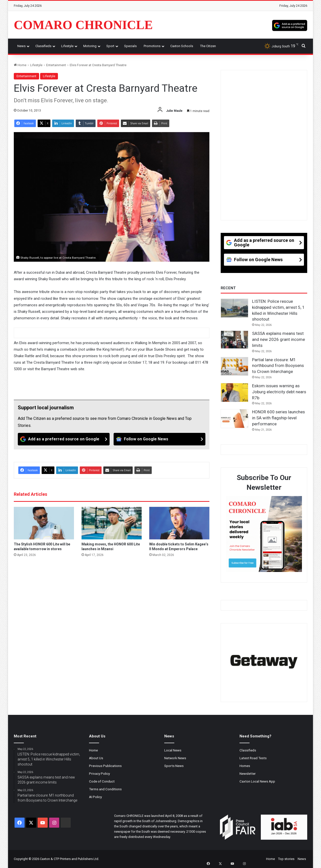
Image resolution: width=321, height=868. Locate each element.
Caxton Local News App (257, 781)
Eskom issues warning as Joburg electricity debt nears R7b (279, 392)
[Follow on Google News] (159, 439)
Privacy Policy (99, 774)
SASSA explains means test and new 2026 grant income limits (278, 339)
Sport (110, 46)
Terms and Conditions (105, 789)
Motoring (90, 46)
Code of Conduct (102, 781)
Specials (130, 46)
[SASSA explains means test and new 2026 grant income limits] (234, 340)
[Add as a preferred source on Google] (290, 25)
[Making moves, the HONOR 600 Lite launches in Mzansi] (112, 523)
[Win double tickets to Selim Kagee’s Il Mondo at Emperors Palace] (179, 523)
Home (20, 65)
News (21, 46)
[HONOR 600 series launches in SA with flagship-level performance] (234, 419)
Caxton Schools (182, 46)
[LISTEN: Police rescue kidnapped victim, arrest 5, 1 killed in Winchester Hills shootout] (234, 308)
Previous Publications (105, 766)
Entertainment (56, 65)
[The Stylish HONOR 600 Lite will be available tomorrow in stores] (44, 523)
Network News (175, 758)
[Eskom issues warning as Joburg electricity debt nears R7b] (234, 393)
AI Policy (95, 797)
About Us (96, 758)
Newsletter (248, 774)
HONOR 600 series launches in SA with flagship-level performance (278, 418)
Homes (245, 766)
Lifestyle (67, 46)
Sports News (174, 766)
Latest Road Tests (253, 758)
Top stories (286, 859)
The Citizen (208, 46)
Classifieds (43, 46)
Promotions (152, 46)
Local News (173, 750)
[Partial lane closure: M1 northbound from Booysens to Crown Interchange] (234, 366)
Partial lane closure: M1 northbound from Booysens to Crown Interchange (278, 366)
